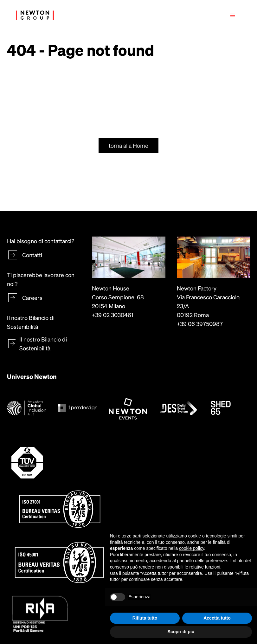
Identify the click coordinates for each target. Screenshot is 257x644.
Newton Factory (197, 288)
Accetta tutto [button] (217, 618)
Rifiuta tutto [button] (145, 618)
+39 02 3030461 (113, 315)
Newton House (111, 288)
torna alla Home (128, 145)
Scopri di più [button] (181, 632)
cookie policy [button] (192, 548)
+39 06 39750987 (200, 324)
